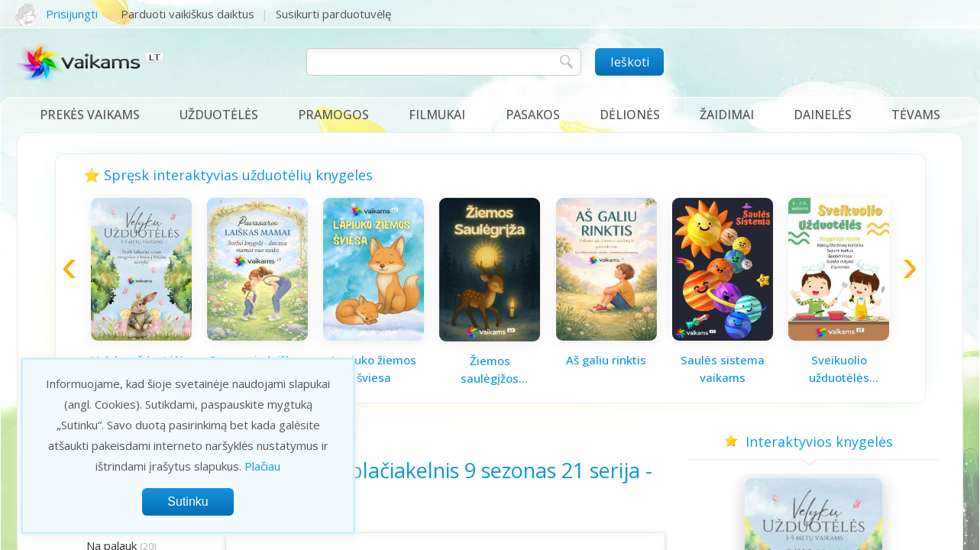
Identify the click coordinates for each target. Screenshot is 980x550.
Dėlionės (630, 115)
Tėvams (916, 115)
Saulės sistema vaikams (723, 369)
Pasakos (533, 115)
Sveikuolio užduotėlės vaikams (839, 369)
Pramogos (333, 115)
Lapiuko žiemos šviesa (374, 369)
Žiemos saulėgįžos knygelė (490, 370)
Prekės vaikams (90, 115)
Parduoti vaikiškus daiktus (188, 14)
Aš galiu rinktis (606, 360)
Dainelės (823, 115)
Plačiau (262, 466)
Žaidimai (727, 115)
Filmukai (437, 115)
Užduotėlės (219, 115)
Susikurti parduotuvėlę (333, 14)
